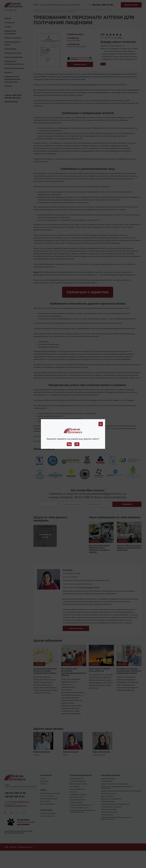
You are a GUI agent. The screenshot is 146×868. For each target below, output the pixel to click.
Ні (77, 444)
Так (69, 444)
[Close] (101, 424)
